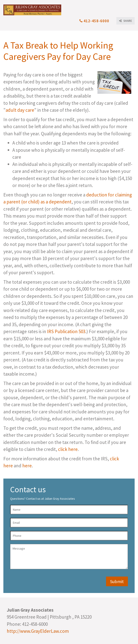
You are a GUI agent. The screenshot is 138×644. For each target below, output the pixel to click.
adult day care (20, 110)
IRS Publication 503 (66, 331)
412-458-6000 (94, 21)
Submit (117, 581)
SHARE (126, 21)
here (27, 466)
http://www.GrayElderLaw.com (38, 631)
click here (68, 449)
